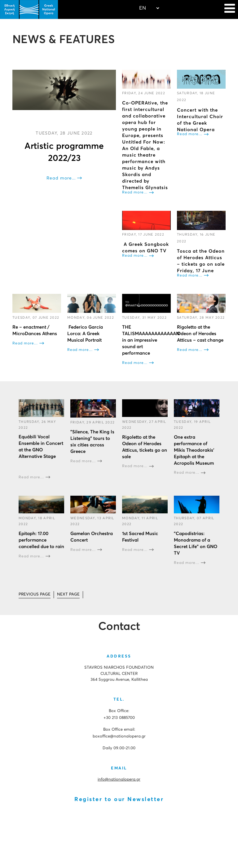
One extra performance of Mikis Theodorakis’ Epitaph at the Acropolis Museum (194, 450)
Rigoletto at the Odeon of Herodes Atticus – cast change (200, 334)
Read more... (61, 178)
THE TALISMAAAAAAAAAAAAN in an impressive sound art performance (151, 340)
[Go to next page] (68, 595)
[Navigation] (230, 9)
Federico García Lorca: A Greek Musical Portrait (85, 334)
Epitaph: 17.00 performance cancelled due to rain (41, 540)
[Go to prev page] (35, 595)
